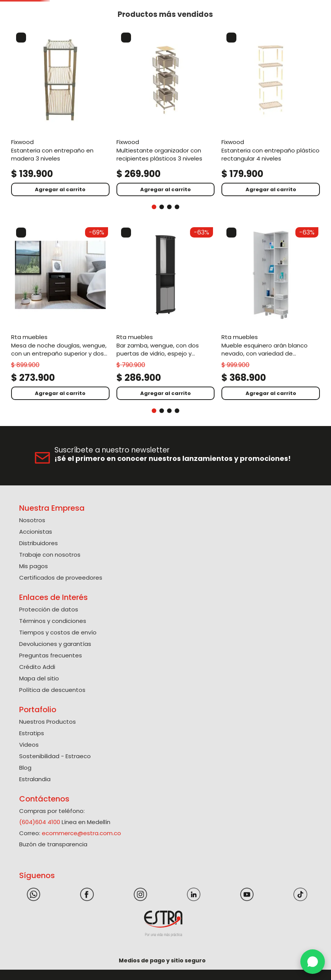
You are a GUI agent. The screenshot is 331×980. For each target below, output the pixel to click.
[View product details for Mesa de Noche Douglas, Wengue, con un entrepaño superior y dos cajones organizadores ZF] (39, 306)
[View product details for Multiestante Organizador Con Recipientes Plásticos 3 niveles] (102, 148)
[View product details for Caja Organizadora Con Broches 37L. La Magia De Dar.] (292, 148)
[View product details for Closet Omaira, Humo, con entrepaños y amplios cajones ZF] (292, 306)
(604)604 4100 (40, 805)
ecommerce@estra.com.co (81, 816)
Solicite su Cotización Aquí (166, 5)
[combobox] (138, 27)
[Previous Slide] (9, 6)
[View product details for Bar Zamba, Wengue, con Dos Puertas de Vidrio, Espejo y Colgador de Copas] (102, 306)
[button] (247, 27)
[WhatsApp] (313, 962)
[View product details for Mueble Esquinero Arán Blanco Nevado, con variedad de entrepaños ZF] (166, 306)
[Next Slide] (322, 6)
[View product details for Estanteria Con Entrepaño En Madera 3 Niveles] (39, 148)
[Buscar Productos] (207, 27)
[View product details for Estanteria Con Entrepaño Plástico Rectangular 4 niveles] (166, 148)
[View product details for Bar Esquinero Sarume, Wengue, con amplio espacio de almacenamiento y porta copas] (229, 306)
